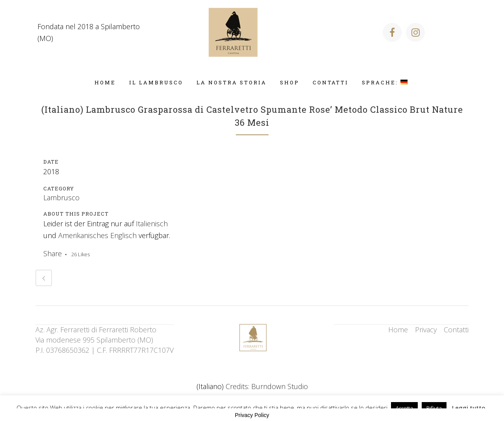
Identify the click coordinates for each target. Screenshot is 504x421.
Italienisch (152, 224)
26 (81, 254)
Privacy (426, 330)
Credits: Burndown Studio (267, 386)
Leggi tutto (469, 408)
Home (398, 330)
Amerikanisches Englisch (97, 235)
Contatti (456, 330)
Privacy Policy (252, 415)
